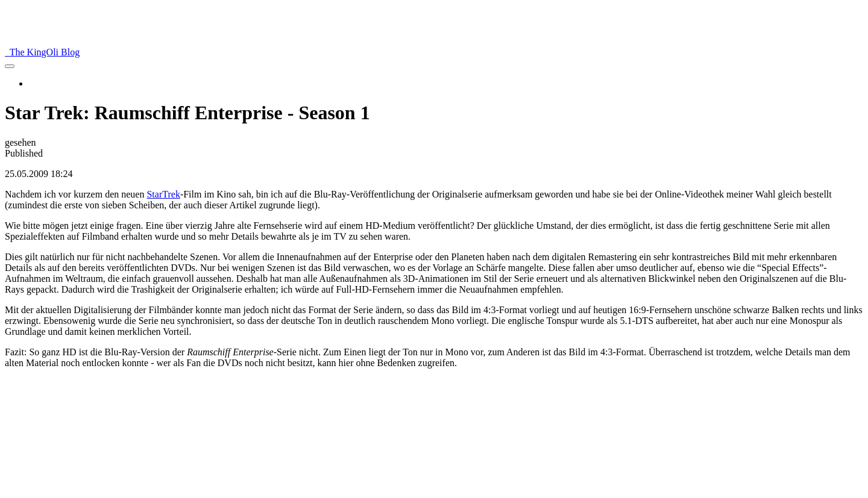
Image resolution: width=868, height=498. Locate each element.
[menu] (10, 66)
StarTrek (163, 194)
